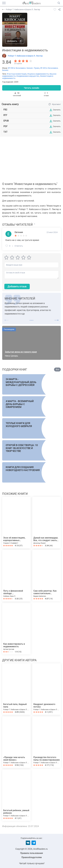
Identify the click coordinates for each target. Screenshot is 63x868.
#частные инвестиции (17, 74)
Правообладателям (32, 857)
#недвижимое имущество (28, 76)
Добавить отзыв (17, 286)
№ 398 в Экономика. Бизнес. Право (24, 68)
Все (58, 369)
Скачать (57, 110)
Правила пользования (32, 853)
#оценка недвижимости (38, 74)
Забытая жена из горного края (21, 352)
